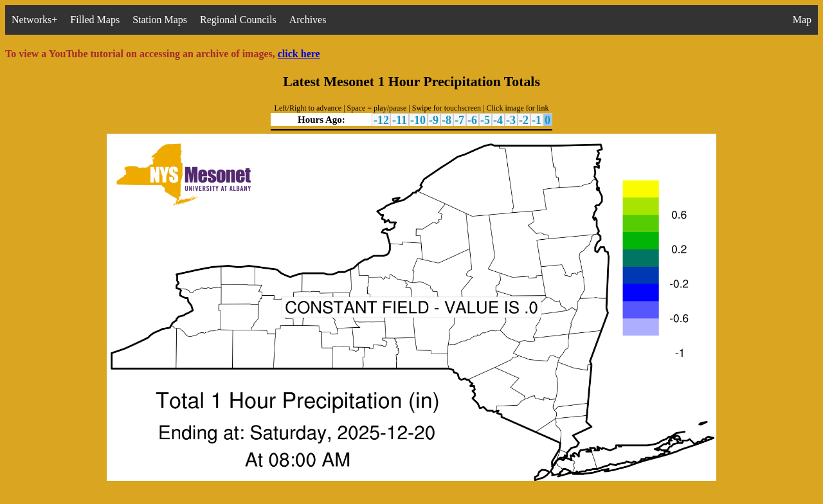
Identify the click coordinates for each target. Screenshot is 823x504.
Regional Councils (238, 20)
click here (299, 54)
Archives (308, 20)
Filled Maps (95, 20)
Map (802, 20)
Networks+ (34, 20)
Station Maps (160, 20)
